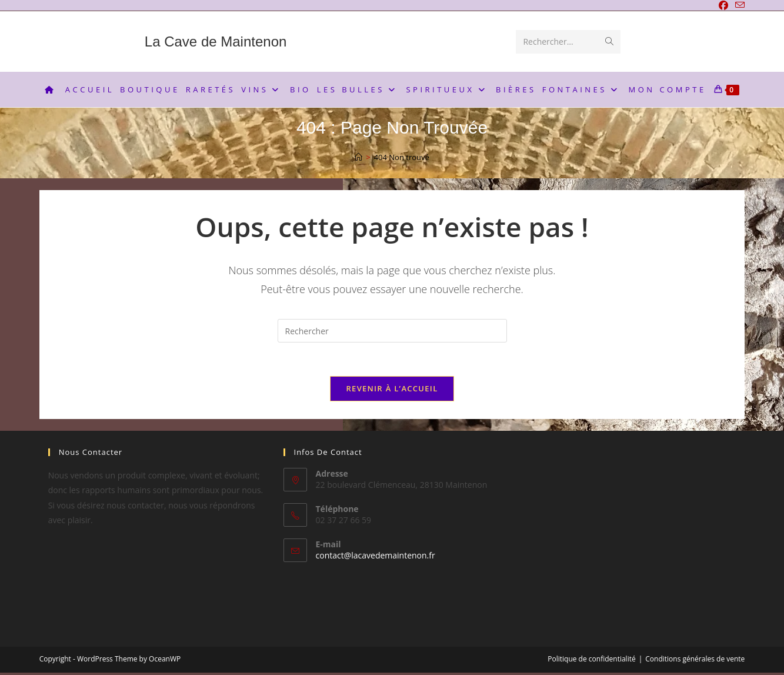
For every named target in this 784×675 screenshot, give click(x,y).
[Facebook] (723, 6)
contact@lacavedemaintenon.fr (376, 557)
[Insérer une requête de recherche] (392, 331)
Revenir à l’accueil (392, 390)
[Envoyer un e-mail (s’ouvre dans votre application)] (738, 6)
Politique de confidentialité (591, 661)
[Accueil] (358, 157)
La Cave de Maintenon (216, 41)
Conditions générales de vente (695, 661)
